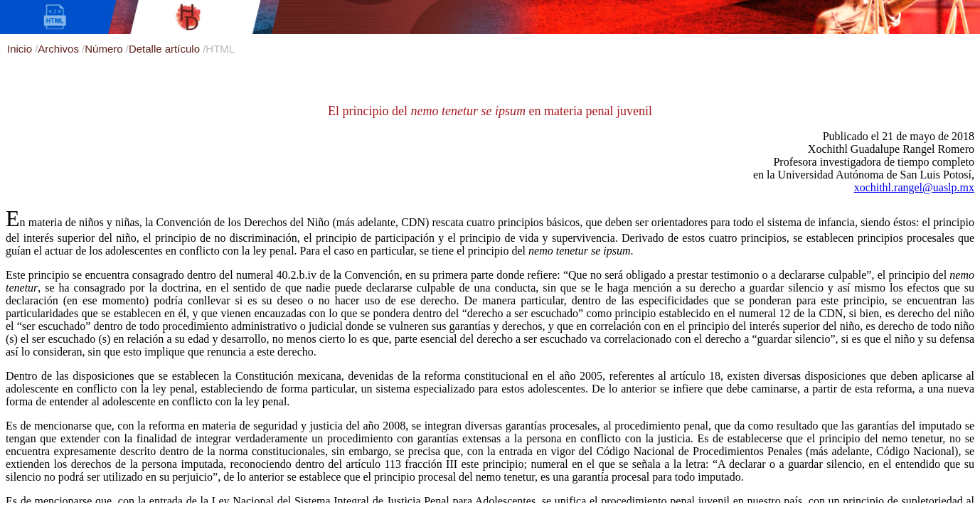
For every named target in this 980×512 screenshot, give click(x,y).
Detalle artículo (166, 49)
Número (105, 49)
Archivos (60, 49)
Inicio (21, 49)
